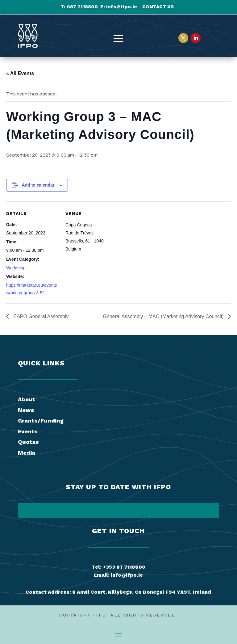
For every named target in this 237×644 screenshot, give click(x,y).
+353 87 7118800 (124, 567)
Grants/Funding (41, 421)
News (26, 410)
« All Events (20, 73)
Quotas (28, 442)
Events (28, 431)
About (27, 399)
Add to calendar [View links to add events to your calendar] (38, 185)
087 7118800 (82, 7)
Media (27, 453)
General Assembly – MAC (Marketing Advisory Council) (164, 316)
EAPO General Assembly (40, 316)
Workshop (16, 268)
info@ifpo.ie (122, 7)
